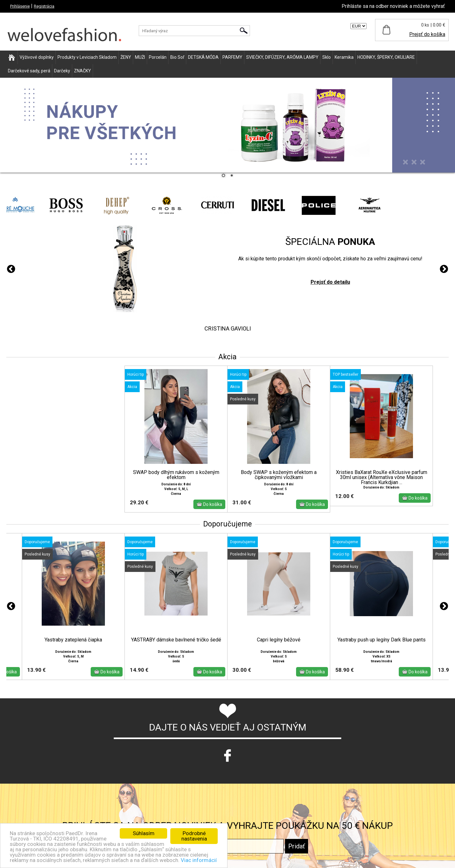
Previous (11, 269)
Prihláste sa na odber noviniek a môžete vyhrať (393, 6)
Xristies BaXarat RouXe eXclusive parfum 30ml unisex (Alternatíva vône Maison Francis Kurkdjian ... (382, 477)
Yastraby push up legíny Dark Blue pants (382, 640)
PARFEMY (232, 57)
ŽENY (126, 57)
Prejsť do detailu (330, 282)
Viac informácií (199, 860)
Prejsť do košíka (427, 34)
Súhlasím (144, 833)
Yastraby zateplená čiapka (73, 640)
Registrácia (44, 6)
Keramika (344, 57)
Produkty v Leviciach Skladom (87, 57)
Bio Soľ (177, 57)
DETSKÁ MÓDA (203, 57)
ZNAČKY (82, 71)
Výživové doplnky (37, 57)
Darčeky (62, 71)
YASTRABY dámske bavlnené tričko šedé (176, 640)
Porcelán (158, 57)
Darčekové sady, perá (29, 71)
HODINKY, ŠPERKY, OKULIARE (386, 57)
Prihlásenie (20, 6)
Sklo (327, 57)
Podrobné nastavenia (194, 836)
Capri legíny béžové (279, 640)
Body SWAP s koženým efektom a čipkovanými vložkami (279, 475)
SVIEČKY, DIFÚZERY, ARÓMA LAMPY (282, 57)
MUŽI (140, 57)
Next (444, 269)
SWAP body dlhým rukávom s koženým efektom (176, 475)
